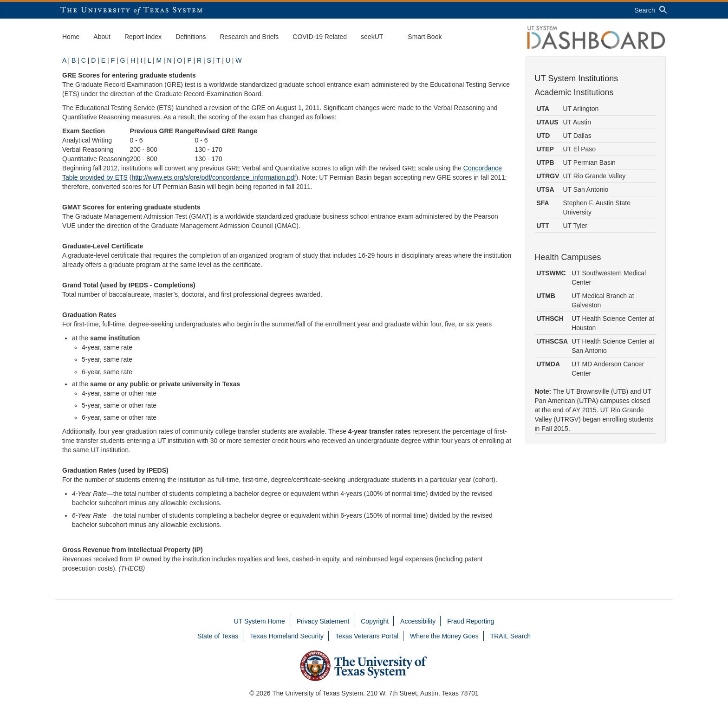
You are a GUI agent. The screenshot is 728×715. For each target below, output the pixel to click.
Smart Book (425, 37)
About (102, 37)
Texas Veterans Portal (367, 636)
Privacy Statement (323, 621)
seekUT (372, 37)
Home (71, 37)
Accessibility (418, 621)
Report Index (143, 37)
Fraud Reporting (471, 621)
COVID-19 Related (320, 37)
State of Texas (218, 636)
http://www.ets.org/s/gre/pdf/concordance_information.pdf (214, 177)
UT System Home (260, 621)
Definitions (191, 37)
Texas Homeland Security (287, 636)
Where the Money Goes (444, 636)
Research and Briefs (250, 37)
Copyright (375, 621)
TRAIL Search (510, 636)
